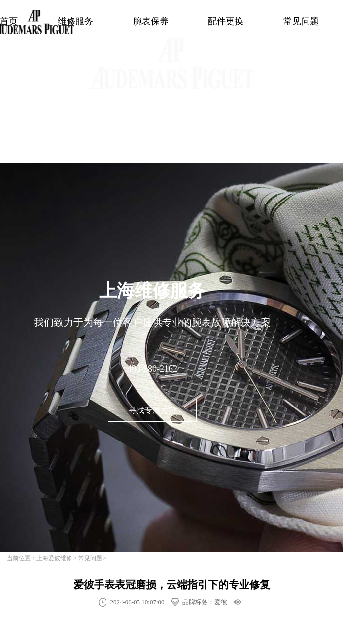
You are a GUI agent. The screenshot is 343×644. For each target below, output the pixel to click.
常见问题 (301, 21)
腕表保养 (151, 21)
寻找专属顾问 (152, 410)
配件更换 (226, 21)
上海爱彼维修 (54, 558)
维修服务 (75, 21)
